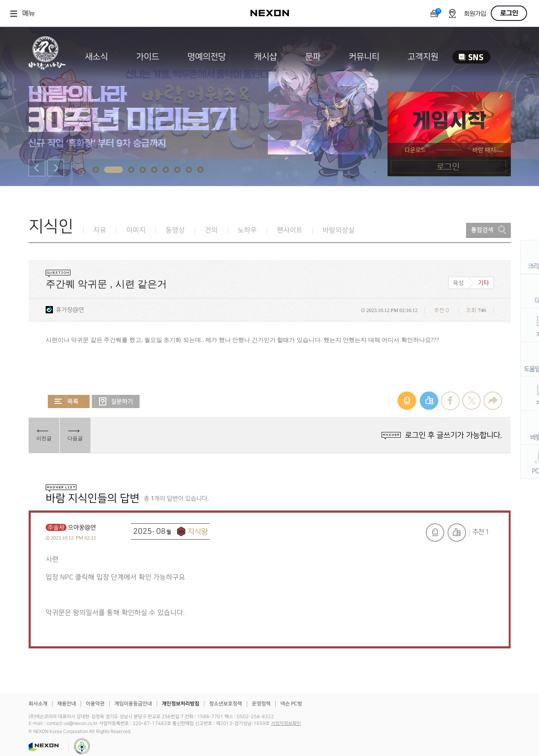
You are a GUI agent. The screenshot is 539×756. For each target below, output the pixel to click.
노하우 (247, 230)
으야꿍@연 (82, 527)
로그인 (509, 13)
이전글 (44, 438)
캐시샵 (265, 57)
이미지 (136, 230)
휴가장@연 (70, 310)
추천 (457, 533)
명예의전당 (207, 57)
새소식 (96, 57)
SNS (471, 57)
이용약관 (95, 704)
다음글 (75, 438)
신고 (435, 533)
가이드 (148, 57)
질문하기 (116, 401)
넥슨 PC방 (291, 704)
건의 (211, 230)
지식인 (51, 226)
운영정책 (261, 704)
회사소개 (38, 704)
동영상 (175, 230)
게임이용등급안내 (133, 704)
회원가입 (475, 14)
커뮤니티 (364, 57)
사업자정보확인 (286, 724)
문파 (313, 57)
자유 (100, 230)
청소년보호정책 (226, 704)
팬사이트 (290, 230)
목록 (69, 401)
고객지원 (423, 57)
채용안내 (67, 704)
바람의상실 (339, 230)
